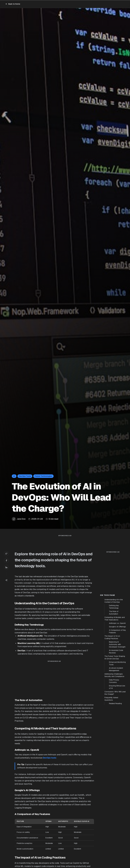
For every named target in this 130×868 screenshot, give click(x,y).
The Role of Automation (114, 657)
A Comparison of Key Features (117, 676)
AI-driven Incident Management (116, 713)
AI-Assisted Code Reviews (116, 696)
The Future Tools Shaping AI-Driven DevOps (115, 702)
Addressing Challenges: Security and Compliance (114, 719)
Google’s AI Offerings (117, 671)
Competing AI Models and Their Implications (115, 663)
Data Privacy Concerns (114, 725)
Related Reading (115, 748)
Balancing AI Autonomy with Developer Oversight (117, 689)
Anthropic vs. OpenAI (117, 667)
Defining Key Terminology (114, 651)
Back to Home (13, 4)
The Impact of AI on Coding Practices (112, 681)
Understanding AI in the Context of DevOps (114, 645)
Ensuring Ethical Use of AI (117, 731)
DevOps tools (50, 763)
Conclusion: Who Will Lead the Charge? (115, 737)
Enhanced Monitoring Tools (117, 708)
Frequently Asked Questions (111, 743)
